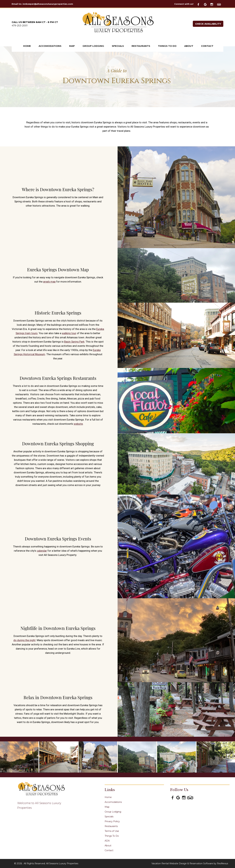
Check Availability (208, 24)
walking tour (69, 333)
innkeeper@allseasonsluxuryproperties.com (48, 4)
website (78, 424)
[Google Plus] (207, 4)
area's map (49, 282)
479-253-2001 (20, 25)
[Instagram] (213, 4)
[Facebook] (200, 4)
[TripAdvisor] (220, 4)
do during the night (24, 640)
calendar (42, 551)
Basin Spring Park (74, 342)
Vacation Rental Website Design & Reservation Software (182, 863)
